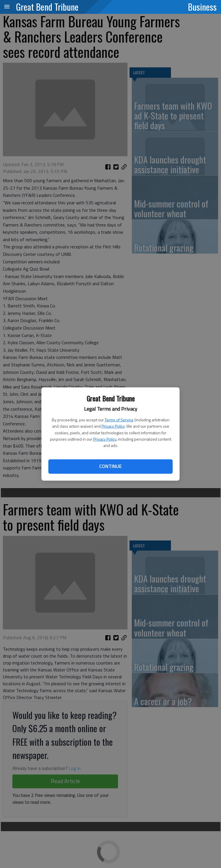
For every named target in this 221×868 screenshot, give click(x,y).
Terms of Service (119, 420)
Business (202, 7)
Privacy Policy (113, 426)
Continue (110, 466)
